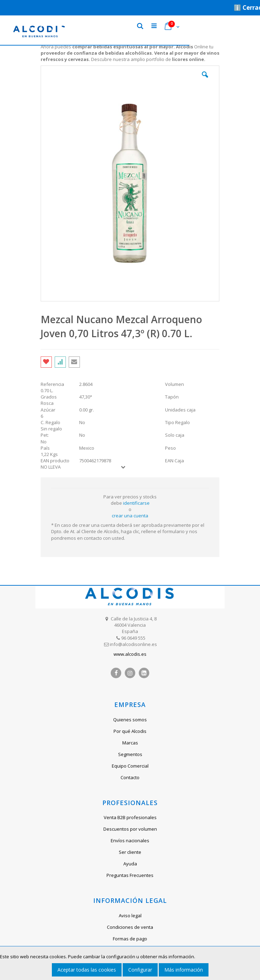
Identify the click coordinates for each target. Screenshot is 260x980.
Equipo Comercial (130, 766)
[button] (205, 80)
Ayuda (130, 864)
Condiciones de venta (130, 927)
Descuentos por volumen (130, 829)
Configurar (140, 970)
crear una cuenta (130, 516)
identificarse (136, 503)
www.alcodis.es (130, 654)
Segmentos (130, 754)
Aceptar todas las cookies (87, 970)
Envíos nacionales (130, 841)
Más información (184, 970)
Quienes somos (130, 720)
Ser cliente (130, 852)
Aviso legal (130, 916)
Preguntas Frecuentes (130, 875)
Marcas (130, 743)
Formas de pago (130, 939)
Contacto (130, 777)
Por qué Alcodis (130, 731)
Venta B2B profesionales (130, 817)
